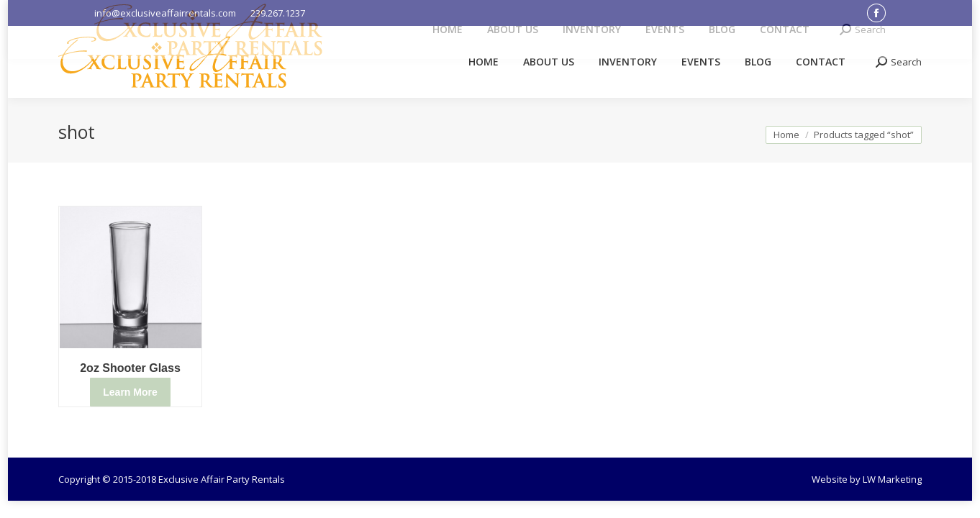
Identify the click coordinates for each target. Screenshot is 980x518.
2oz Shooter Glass (130, 368)
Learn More (130, 392)
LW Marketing (892, 479)
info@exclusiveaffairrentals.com (165, 13)
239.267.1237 (278, 13)
